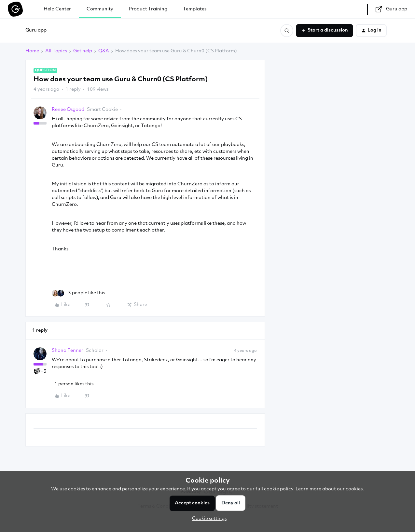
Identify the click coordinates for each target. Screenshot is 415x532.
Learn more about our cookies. (330, 489)
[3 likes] (78, 293)
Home (32, 51)
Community (100, 9)
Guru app (36, 30)
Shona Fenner (68, 351)
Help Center (57, 9)
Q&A (104, 51)
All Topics (56, 51)
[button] (325, 31)
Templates (195, 9)
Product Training (148, 9)
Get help (83, 51)
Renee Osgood (68, 110)
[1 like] (73, 384)
